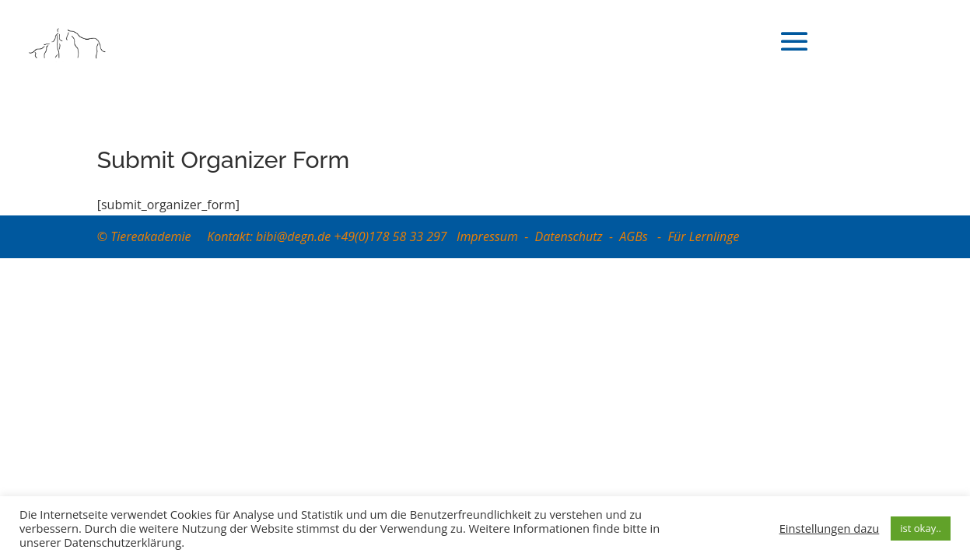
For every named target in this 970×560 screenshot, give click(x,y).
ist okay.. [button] (921, 528)
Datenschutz (569, 236)
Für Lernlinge (703, 236)
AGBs (635, 236)
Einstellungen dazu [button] (830, 528)
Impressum (487, 236)
